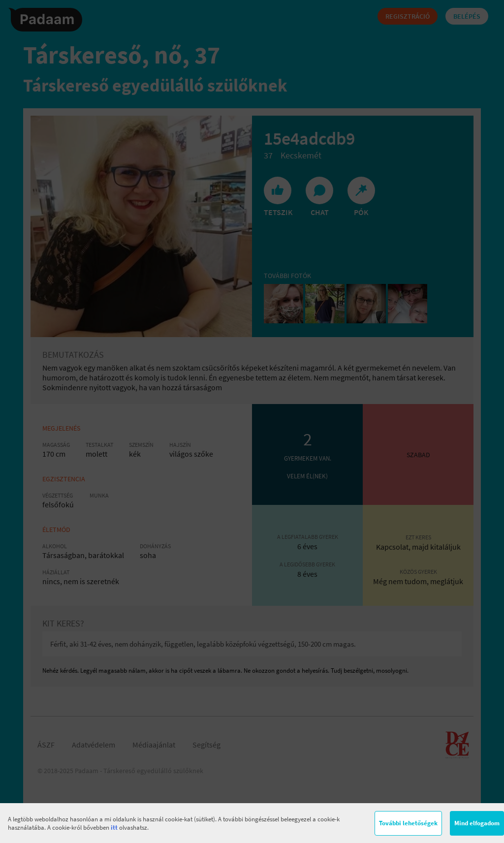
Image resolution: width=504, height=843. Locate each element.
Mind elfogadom (477, 823)
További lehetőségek (408, 823)
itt (114, 827)
